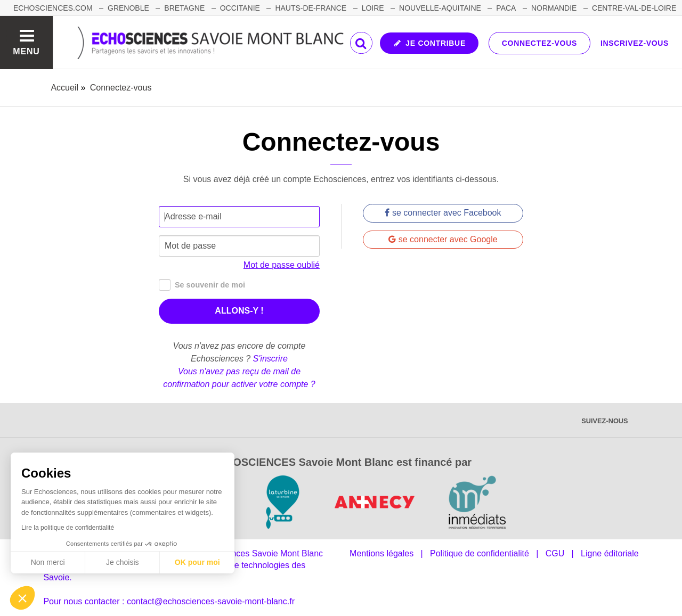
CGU (555, 553)
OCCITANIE (240, 8)
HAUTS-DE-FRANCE (311, 8)
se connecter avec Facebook (443, 213)
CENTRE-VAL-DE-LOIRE (634, 8)
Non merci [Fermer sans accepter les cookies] (48, 562)
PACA (506, 8)
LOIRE (373, 8)
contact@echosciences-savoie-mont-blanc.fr (211, 601)
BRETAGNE (184, 8)
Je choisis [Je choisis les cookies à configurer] (122, 562)
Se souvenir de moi (202, 285)
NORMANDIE (554, 8)
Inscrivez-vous (635, 43)
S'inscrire (270, 359)
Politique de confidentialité (480, 553)
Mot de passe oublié (282, 265)
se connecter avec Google (443, 239)
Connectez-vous (539, 43)
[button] (22, 598)
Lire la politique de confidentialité (68, 528)
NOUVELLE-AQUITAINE (440, 8)
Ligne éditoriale (610, 553)
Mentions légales (381, 553)
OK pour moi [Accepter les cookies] (197, 562)
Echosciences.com (53, 8)
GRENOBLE (128, 8)
